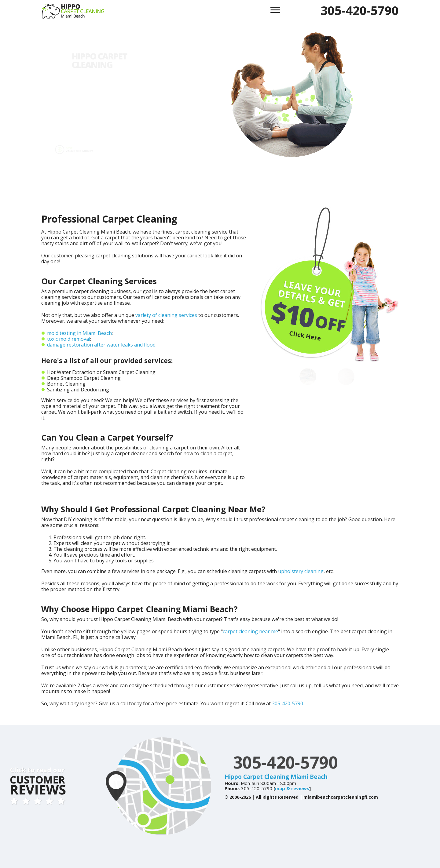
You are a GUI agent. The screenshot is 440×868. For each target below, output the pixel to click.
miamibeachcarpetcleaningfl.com (341, 797)
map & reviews (292, 788)
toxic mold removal (69, 339)
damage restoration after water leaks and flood (101, 345)
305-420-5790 (360, 10)
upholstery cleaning (301, 571)
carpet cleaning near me (250, 631)
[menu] (275, 9)
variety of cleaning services (166, 315)
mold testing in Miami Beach (79, 333)
